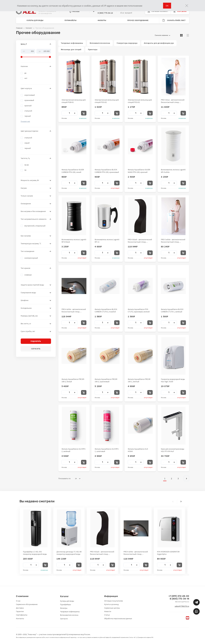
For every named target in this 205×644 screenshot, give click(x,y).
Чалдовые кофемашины (72, 43)
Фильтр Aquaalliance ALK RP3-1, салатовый (107, 450)
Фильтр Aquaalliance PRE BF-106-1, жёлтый (139, 380)
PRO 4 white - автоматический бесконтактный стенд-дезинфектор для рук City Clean (74, 310)
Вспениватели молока (100, 43)
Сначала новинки (162, 35)
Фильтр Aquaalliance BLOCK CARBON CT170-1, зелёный (172, 310)
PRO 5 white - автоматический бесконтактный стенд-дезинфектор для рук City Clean (173, 241)
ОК (167, 6)
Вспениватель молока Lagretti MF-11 (107, 241)
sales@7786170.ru (182, 606)
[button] (25, 121)
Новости (108, 611)
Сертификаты (22, 615)
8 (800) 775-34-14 (179, 599)
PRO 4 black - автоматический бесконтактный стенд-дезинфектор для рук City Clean (140, 241)
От (24, 51)
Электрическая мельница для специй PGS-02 (107, 101)
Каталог (29, 28)
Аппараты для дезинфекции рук (159, 43)
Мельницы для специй (71, 49)
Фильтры (102, 20)
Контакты (20, 618)
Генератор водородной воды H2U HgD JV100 (173, 380)
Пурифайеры (71, 20)
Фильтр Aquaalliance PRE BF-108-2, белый (73, 380)
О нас (18, 601)
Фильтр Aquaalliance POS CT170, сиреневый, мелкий (139, 310)
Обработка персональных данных (118, 618)
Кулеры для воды (35, 20)
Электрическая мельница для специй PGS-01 (140, 101)
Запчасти (64, 619)
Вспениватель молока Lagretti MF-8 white (173, 171)
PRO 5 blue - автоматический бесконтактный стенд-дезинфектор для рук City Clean (173, 101)
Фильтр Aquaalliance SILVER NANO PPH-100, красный (139, 171)
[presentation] (173, 502)
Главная (19, 28)
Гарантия (20, 611)
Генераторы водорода (127, 43)
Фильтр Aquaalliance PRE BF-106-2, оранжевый (106, 380)
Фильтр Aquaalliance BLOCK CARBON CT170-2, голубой (106, 310)
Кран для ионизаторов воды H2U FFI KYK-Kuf (173, 450)
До (40, 51)
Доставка (20, 608)
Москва (74, 11)
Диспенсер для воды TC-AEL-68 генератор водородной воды (69, 553)
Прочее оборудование (138, 20)
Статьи (107, 615)
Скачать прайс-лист (174, 20)
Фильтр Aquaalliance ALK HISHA (138, 450)
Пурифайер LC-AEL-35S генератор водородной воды (35, 553)
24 (78, 479)
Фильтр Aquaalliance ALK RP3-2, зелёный (74, 450)
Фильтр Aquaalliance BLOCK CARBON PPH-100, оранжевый (107, 171)
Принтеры (93, 49)
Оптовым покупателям (114, 601)
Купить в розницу (112, 604)
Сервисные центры (112, 608)
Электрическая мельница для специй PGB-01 (74, 101)
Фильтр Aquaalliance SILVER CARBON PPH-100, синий (73, 171)
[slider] (36, 54)
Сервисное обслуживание (27, 604)
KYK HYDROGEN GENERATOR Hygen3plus (168, 553)
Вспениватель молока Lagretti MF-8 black (74, 241)
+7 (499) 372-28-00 (179, 596)
